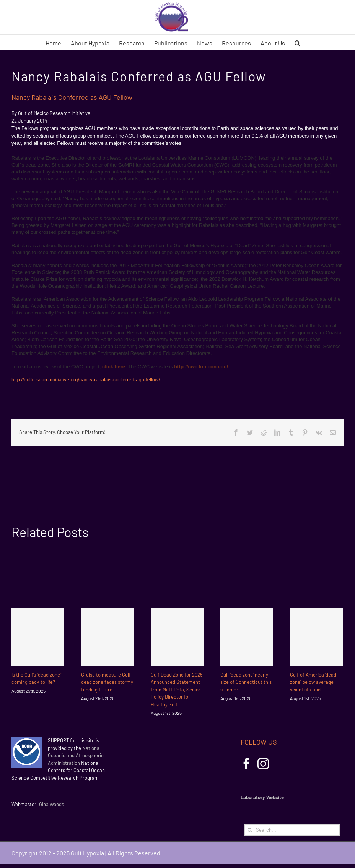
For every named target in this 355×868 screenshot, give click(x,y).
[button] (297, 42)
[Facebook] (246, 764)
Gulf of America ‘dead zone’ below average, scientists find (313, 682)
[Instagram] (263, 764)
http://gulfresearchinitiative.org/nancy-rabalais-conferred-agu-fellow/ (86, 380)
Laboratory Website (262, 797)
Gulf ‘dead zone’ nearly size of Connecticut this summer (246, 682)
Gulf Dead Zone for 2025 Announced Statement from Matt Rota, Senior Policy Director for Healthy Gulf (177, 690)
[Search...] (292, 830)
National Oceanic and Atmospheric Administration (76, 755)
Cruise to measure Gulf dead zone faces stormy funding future (107, 682)
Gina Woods (51, 804)
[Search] (250, 830)
